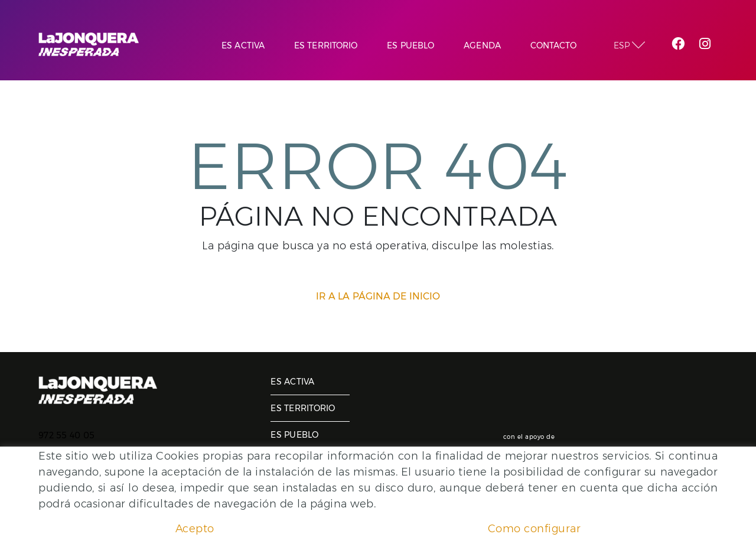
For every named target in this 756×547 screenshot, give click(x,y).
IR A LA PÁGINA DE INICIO (378, 296)
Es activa (292, 382)
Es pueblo (294, 435)
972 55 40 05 (66, 435)
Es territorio (303, 408)
